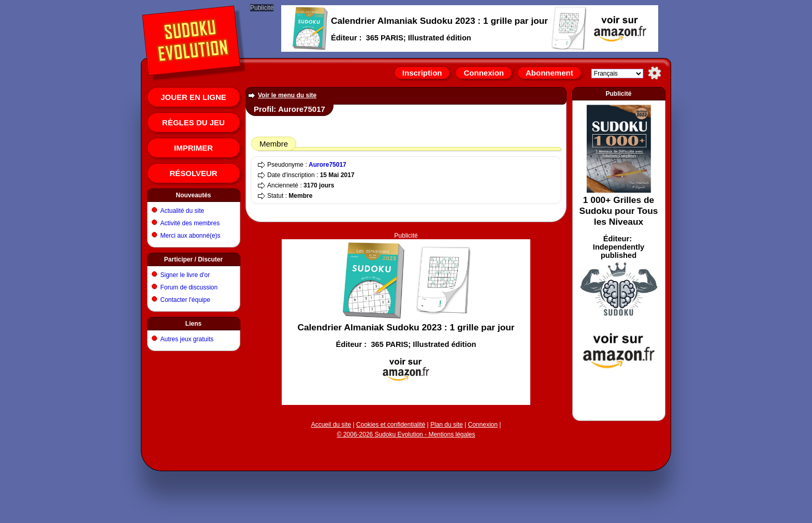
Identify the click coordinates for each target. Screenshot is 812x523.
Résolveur (193, 173)
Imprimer (193, 148)
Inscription (422, 73)
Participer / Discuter (193, 259)
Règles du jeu (193, 122)
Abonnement (549, 73)
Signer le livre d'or (185, 275)
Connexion (484, 73)
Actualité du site (183, 211)
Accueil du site (331, 425)
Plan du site (447, 425)
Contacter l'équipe (185, 300)
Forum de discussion (189, 287)
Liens (193, 324)
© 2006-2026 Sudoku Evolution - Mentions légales (406, 434)
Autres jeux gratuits (187, 339)
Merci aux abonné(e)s (191, 236)
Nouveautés (193, 195)
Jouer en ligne (193, 97)
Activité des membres (190, 223)
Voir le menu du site (287, 95)
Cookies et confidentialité (391, 425)
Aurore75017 (328, 165)
